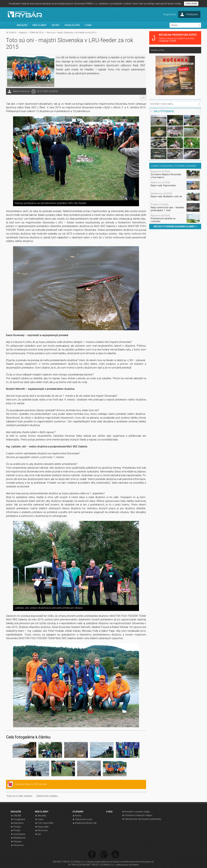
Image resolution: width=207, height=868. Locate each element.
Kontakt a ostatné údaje (137, 812)
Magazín (23, 33)
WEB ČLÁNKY (40, 25)
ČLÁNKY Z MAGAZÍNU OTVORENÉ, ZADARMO (174, 166)
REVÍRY (56, 25)
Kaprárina (18, 823)
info (143, 98)
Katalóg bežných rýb (86, 823)
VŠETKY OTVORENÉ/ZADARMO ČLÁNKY (175, 227)
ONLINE (17, 816)
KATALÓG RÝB (72, 25)
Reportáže (43, 827)
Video (41, 819)
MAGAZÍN (22, 25)
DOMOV (12, 33)
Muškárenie (19, 838)
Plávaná (17, 842)
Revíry (78, 816)
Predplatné (19, 819)
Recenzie (43, 830)
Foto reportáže (46, 823)
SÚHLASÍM (191, 4)
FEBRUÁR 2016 (37, 33)
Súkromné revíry (84, 819)
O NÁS (88, 25)
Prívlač (17, 830)
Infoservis (18, 845)
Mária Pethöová (21, 91)
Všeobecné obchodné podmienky (143, 819)
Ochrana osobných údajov (138, 815)
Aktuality (42, 816)
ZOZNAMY (78, 812)
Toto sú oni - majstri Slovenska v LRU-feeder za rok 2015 (71, 33)
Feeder (17, 827)
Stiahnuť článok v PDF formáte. (31, 784)
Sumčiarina (19, 834)
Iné (39, 834)
